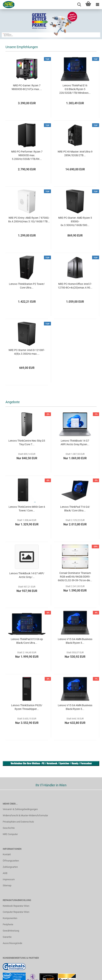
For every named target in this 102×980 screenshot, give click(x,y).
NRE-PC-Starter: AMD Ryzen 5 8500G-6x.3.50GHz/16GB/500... (75, 221)
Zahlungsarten (10, 867)
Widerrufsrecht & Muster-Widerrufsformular (25, 815)
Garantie (7, 937)
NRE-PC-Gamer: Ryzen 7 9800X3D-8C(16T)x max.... (27, 87)
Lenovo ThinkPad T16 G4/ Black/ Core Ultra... (75, 509)
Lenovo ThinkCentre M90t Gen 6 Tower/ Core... (27, 509)
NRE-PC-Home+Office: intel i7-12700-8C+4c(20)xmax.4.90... (75, 286)
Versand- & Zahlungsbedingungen (20, 809)
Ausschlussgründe (12, 943)
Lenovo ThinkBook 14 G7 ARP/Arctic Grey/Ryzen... (75, 442)
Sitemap (7, 885)
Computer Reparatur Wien (16, 912)
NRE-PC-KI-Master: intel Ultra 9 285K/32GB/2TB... (75, 153)
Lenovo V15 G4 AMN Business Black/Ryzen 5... (75, 641)
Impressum (9, 879)
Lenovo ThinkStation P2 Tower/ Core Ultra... (27, 286)
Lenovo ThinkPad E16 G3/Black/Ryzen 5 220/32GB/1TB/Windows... (75, 89)
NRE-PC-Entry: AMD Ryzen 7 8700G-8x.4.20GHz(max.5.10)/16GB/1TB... (29, 220)
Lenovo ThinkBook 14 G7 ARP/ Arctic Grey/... (27, 575)
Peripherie (8, 924)
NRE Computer (10, 834)
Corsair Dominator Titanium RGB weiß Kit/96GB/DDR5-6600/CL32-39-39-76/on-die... (75, 577)
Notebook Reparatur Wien (16, 906)
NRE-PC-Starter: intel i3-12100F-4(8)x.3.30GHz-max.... (27, 352)
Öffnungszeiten (11, 861)
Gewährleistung (11, 931)
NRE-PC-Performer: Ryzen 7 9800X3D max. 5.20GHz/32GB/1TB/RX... (27, 155)
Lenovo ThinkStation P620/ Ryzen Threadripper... (27, 707)
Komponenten (10, 918)
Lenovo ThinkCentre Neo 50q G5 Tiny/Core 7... (27, 442)
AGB (5, 873)
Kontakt (7, 854)
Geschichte (9, 828)
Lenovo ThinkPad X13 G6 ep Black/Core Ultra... (27, 641)
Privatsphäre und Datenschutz (18, 822)
